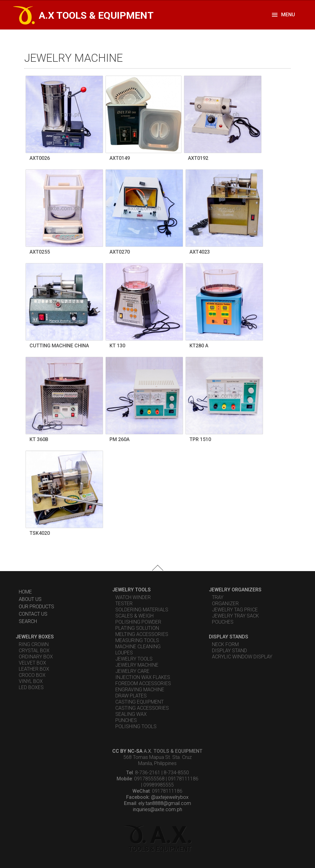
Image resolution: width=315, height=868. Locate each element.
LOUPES (124, 653)
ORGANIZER (225, 604)
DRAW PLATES (131, 696)
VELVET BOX (32, 663)
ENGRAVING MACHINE (140, 690)
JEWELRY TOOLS (134, 659)
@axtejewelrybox (170, 797)
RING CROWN (34, 644)
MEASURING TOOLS (137, 640)
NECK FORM (225, 644)
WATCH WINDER (133, 597)
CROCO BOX (32, 675)
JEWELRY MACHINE (137, 665)
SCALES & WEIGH (134, 616)
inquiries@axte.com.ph (157, 809)
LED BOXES (31, 687)
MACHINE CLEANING (138, 647)
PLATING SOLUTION (137, 628)
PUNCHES (126, 720)
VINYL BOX (31, 681)
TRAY (218, 597)
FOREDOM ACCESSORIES (143, 683)
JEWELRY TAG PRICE (235, 610)
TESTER (124, 604)
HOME (25, 592)
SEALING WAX (131, 714)
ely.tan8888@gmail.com (165, 803)
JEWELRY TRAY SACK (235, 616)
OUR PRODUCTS (36, 607)
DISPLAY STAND (229, 651)
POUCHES (223, 622)
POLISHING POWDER (138, 622)
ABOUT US (30, 599)
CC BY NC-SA (127, 751)
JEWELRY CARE (132, 671)
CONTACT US (33, 614)
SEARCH (28, 621)
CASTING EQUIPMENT (140, 702)
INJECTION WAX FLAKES (143, 677)
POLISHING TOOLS (136, 726)
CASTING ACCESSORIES (142, 708)
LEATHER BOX (34, 669)
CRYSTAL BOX (34, 651)
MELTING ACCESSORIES (142, 634)
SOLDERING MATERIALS (142, 610)
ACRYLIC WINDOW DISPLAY (242, 657)
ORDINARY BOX (36, 657)
